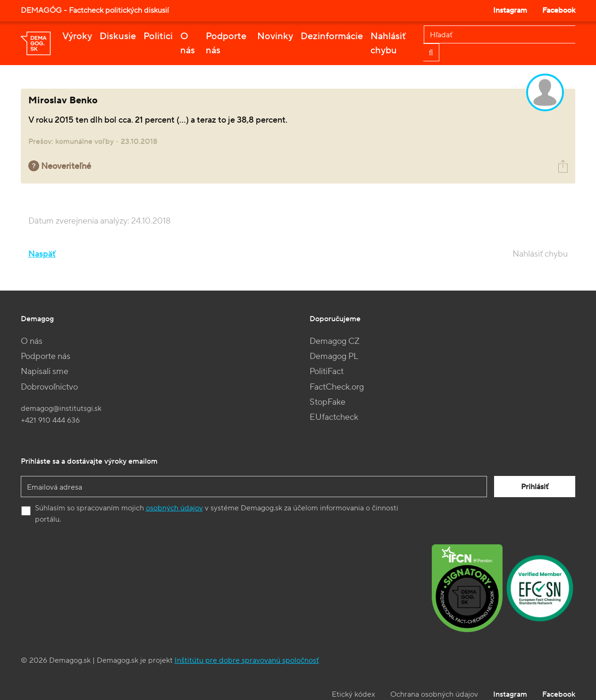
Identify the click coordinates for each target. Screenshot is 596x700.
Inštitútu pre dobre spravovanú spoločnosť (247, 660)
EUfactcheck (334, 417)
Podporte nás (226, 43)
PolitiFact (327, 371)
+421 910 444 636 (50, 420)
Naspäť (42, 254)
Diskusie (118, 36)
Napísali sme (45, 371)
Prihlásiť (535, 487)
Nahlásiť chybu (388, 43)
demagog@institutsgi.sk (61, 408)
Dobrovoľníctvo (49, 387)
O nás (188, 43)
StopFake (327, 402)
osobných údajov (174, 508)
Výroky (77, 36)
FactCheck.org (337, 387)
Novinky (275, 36)
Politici (158, 36)
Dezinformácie (332, 36)
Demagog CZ (335, 341)
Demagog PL (334, 356)
